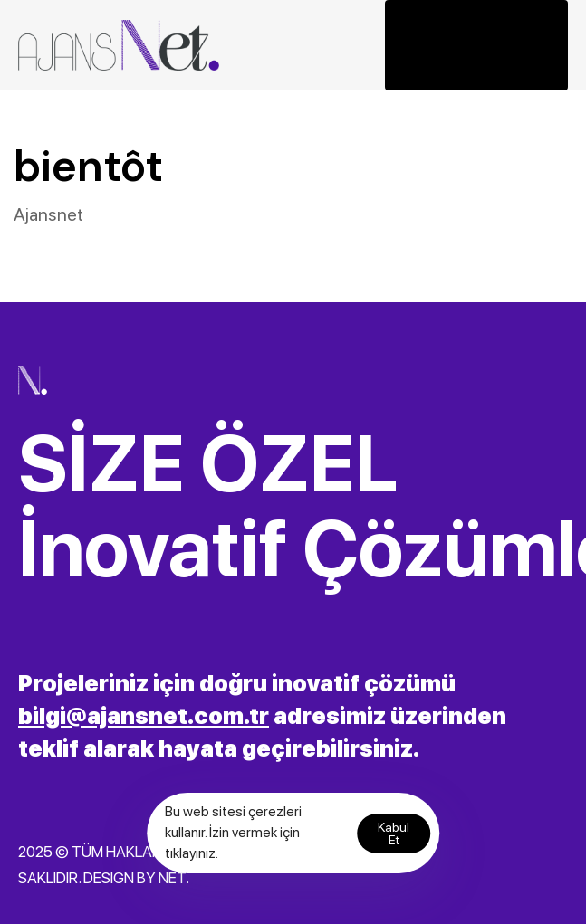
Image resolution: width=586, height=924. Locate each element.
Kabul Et (394, 834)
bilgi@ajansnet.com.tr (144, 716)
